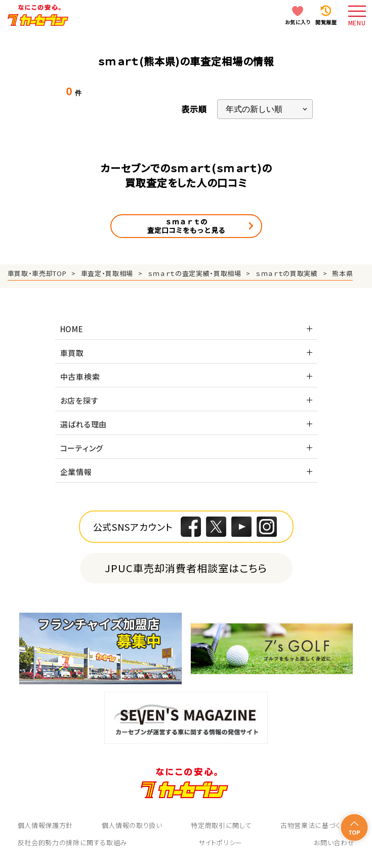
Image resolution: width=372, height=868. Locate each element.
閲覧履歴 (326, 22)
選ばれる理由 (84, 424)
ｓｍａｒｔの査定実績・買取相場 (195, 273)
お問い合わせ (334, 842)
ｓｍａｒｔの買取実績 (287, 273)
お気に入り (298, 22)
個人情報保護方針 (45, 825)
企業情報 (76, 472)
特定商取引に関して (221, 825)
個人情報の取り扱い (132, 825)
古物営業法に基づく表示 (317, 825)
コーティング (82, 448)
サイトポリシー (220, 842)
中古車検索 (80, 377)
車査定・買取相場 (107, 273)
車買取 (72, 353)
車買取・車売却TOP (37, 273)
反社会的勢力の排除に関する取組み (72, 842)
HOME (72, 329)
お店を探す (79, 400)
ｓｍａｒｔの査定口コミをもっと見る (186, 226)
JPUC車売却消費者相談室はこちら (186, 568)
